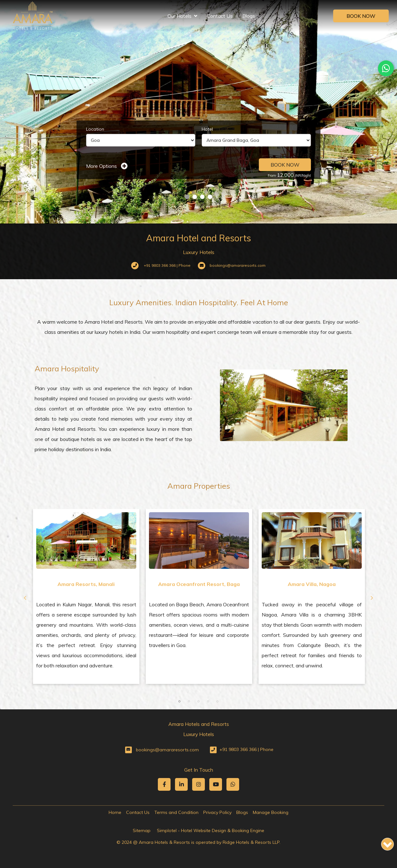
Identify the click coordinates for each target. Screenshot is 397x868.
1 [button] (179, 701)
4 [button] (208, 701)
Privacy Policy (217, 812)
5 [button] (218, 701)
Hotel (207, 129)
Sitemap (142, 830)
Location (95, 129)
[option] (86, 596)
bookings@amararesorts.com (167, 750)
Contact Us (220, 16)
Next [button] (372, 598)
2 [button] (189, 701)
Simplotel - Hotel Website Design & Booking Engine (211, 830)
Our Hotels (182, 16)
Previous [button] (25, 598)
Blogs (249, 16)
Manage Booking (271, 812)
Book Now (361, 16)
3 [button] (198, 701)
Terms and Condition (176, 812)
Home (115, 812)
